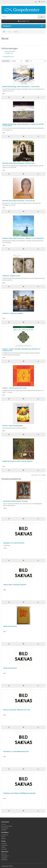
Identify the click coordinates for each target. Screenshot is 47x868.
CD (9, 32)
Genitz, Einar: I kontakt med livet (15, 585)
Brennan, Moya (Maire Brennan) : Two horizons (19, 201)
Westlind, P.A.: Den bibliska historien (16, 751)
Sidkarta (4, 839)
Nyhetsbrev (4, 860)
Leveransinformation (7, 826)
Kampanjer (4, 849)
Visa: (27, 61)
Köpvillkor (4, 830)
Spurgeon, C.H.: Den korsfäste (14, 543)
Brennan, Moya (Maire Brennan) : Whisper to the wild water (23, 238)
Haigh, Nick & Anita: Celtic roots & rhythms (17, 461)
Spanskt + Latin (9, 53)
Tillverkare (4, 844)
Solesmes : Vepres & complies (13, 313)
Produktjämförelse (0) (8, 57)
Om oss (3, 824)
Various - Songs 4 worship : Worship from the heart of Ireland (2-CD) (21, 350)
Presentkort (4, 845)
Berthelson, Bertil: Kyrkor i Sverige (15, 501)
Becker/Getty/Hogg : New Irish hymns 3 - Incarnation (21, 86)
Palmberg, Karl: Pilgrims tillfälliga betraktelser (20, 793)
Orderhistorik (5, 856)
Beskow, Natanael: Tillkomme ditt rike (17, 710)
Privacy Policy (5, 828)
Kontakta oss (5, 835)
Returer (3, 837)
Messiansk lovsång (10, 51)
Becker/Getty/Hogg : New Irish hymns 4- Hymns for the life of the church (23, 125)
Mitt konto (4, 854)
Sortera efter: (6, 61)
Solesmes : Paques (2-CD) (11, 276)
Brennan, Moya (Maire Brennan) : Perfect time (18, 163)
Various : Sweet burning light (12, 425)
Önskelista (4, 858)
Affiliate (3, 847)
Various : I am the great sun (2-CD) (14, 388)
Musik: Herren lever (10, 626)
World (16, 32)
